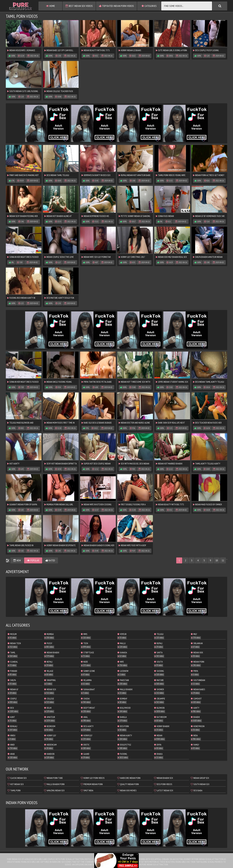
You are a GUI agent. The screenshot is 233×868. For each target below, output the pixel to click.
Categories (149, 6)
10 (217, 560)
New (17, 560)
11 (223, 560)
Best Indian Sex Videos (79, 6)
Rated (50, 560)
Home (50, 6)
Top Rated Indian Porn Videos (116, 6)
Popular (33, 560)
